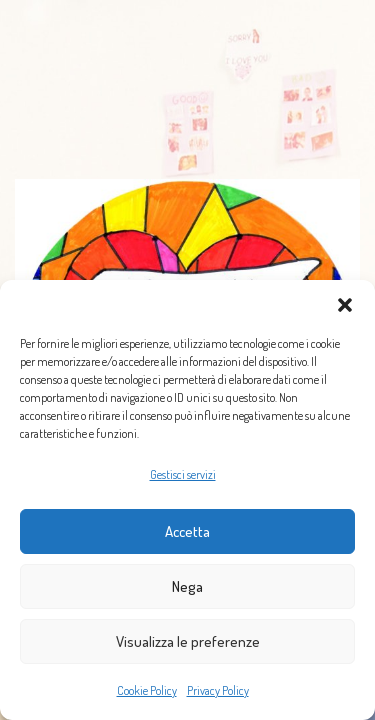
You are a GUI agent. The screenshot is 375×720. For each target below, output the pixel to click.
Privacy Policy (218, 690)
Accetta (187, 531)
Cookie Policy (147, 690)
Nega (187, 586)
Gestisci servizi (183, 474)
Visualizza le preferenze (188, 641)
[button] (345, 305)
